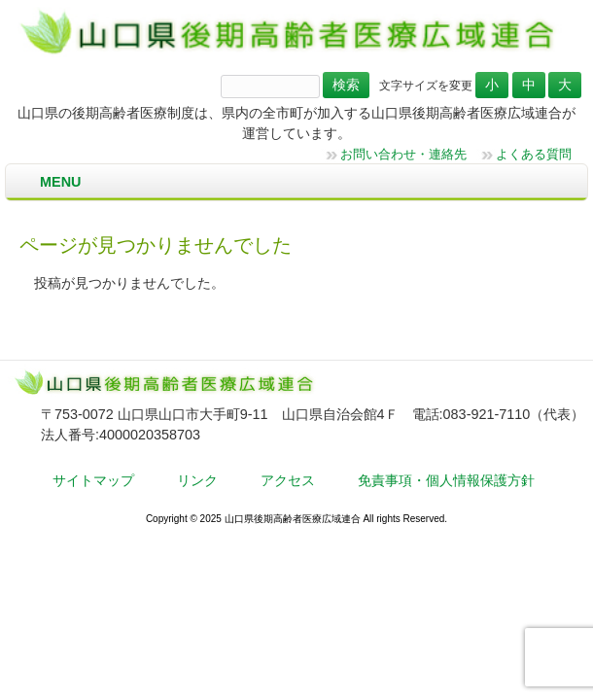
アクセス (288, 480)
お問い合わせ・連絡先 (403, 154)
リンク (197, 480)
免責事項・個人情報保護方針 (446, 480)
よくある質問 (534, 154)
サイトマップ (93, 480)
